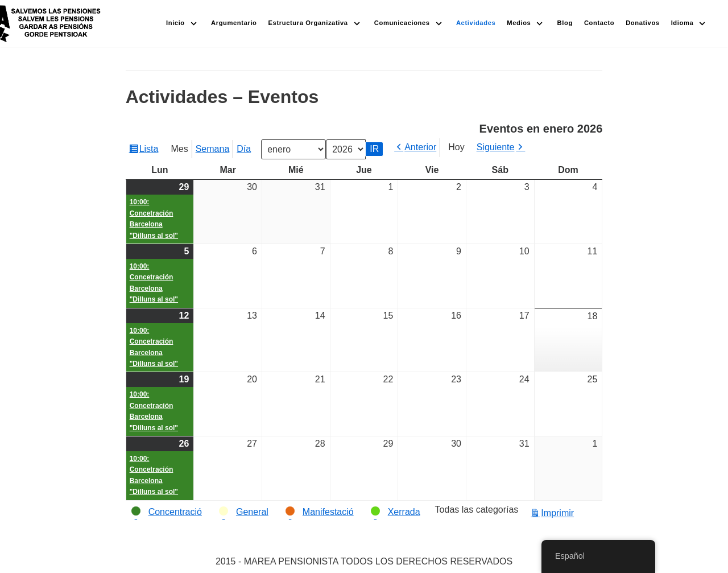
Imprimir (559, 513)
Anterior (420, 147)
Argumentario (234, 23)
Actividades (476, 23)
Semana (213, 149)
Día (244, 149)
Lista (150, 150)
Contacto (599, 23)
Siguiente (496, 147)
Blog (565, 23)
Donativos (642, 23)
